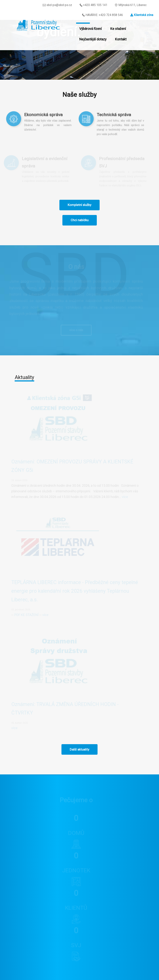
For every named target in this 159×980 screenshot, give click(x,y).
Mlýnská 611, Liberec (131, 5)
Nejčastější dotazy (93, 39)
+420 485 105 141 (93, 5)
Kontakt (121, 39)
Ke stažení (118, 29)
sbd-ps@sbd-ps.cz (57, 5)
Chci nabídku (80, 220)
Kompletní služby (79, 205)
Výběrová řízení (90, 29)
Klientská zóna (143, 15)
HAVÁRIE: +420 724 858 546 (102, 15)
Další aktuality (79, 749)
